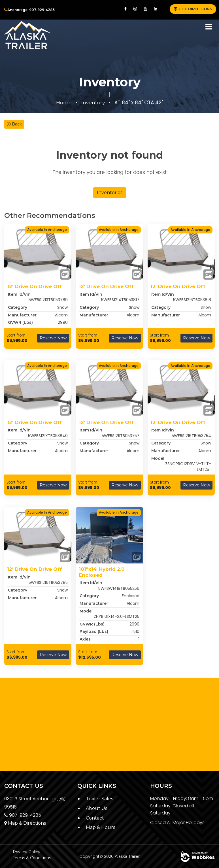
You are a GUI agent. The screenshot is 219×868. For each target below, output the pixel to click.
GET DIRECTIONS (193, 9)
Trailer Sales (99, 799)
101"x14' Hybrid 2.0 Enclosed (102, 572)
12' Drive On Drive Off (35, 286)
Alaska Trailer (127, 856)
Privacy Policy (26, 852)
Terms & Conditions (32, 858)
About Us (96, 808)
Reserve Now (53, 338)
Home (64, 103)
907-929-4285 (23, 815)
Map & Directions (25, 823)
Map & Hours (100, 827)
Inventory (93, 103)
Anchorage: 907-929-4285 (29, 10)
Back (14, 124)
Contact (95, 818)
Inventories (110, 192)
